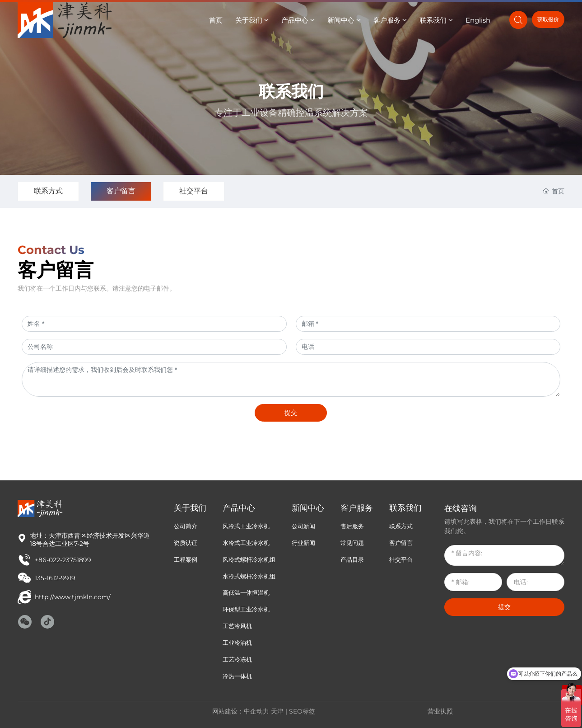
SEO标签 (302, 711)
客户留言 (121, 191)
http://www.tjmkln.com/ (73, 597)
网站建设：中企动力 (241, 711)
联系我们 (291, 91)
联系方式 (48, 191)
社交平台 (194, 191)
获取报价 (548, 19)
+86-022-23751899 (63, 560)
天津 (277, 711)
